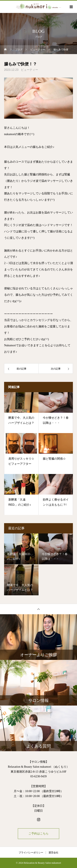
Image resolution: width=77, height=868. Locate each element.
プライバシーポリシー (31, 853)
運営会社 (53, 853)
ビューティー (29, 70)
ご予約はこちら (38, 834)
